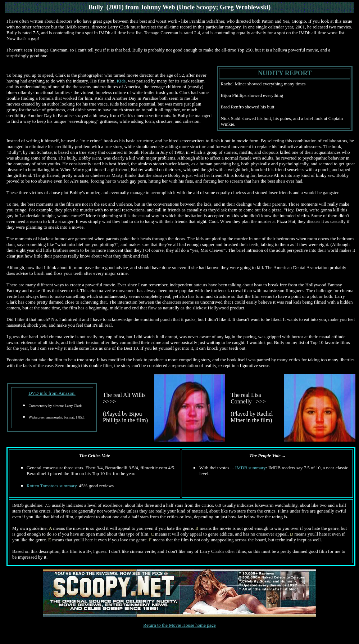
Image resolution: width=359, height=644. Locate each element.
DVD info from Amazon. (52, 393)
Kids (121, 81)
